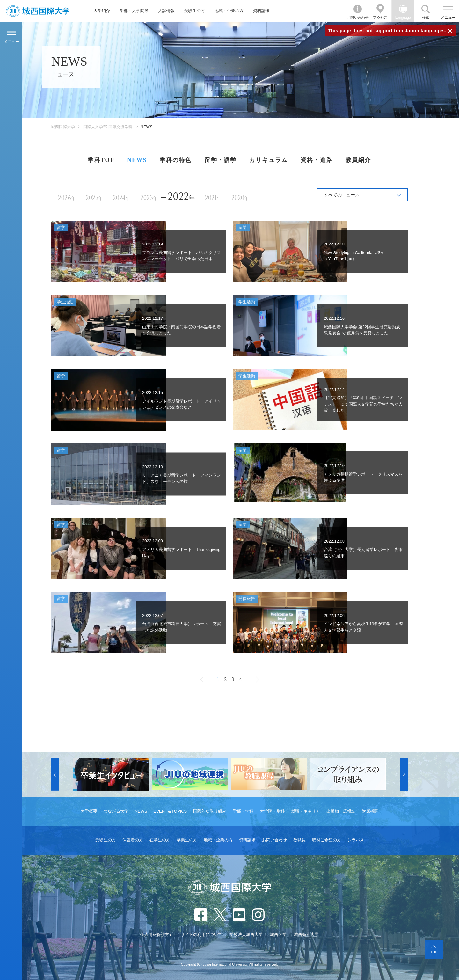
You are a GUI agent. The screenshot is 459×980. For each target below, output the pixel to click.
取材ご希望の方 (327, 840)
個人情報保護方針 (157, 935)
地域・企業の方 (229, 11)
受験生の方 (195, 11)
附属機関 (370, 811)
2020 (240, 198)
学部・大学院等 (134, 11)
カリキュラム (269, 160)
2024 (121, 198)
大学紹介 (102, 11)
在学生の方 (160, 840)
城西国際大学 (63, 127)
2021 (213, 198)
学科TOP (101, 160)
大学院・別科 (272, 811)
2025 (94, 198)
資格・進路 (317, 160)
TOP (434, 952)
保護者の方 (133, 840)
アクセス (380, 18)
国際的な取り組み (210, 811)
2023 (149, 198)
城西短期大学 (306, 935)
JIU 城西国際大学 (38, 11)
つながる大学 (116, 811)
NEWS (137, 160)
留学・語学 (220, 160)
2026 (67, 198)
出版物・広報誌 (341, 811)
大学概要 (89, 811)
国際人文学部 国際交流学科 (108, 127)
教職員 (299, 840)
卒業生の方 (187, 840)
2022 (181, 197)
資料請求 (261, 11)
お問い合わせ (358, 18)
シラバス (356, 840)
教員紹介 (358, 160)
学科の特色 (176, 160)
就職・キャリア (306, 811)
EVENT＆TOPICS (170, 811)
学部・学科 (243, 811)
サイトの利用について (201, 935)
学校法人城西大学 (246, 935)
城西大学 (278, 935)
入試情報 (166, 11)
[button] (55, 774)
